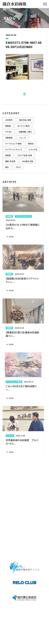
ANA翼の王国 (28, 162)
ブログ (18, 168)
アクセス (9, 133)
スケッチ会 (33, 151)
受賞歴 (8, 156)
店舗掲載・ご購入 (25, 133)
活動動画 (9, 139)
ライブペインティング (14, 151)
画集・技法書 (10, 162)
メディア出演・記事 (25, 156)
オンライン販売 (23, 127)
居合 (7, 168)
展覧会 (31, 145)
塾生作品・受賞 (25, 121)
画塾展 (8, 127)
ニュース (23, 139)
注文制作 (9, 121)
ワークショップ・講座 (13, 145)
